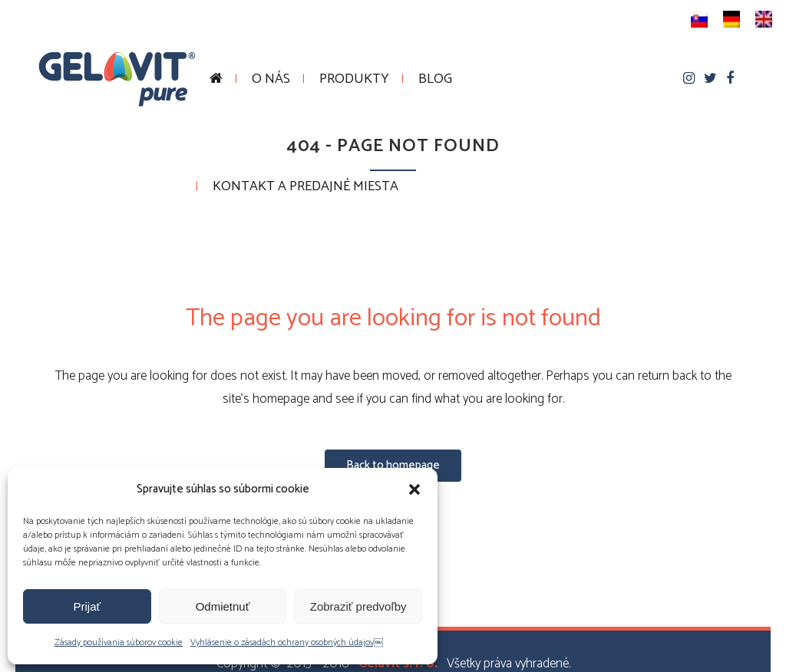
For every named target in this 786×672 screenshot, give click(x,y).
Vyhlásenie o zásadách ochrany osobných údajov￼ (287, 642)
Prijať (88, 606)
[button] (414, 489)
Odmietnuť (223, 606)
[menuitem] (699, 20)
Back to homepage (393, 465)
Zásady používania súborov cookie (119, 642)
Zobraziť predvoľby (358, 606)
